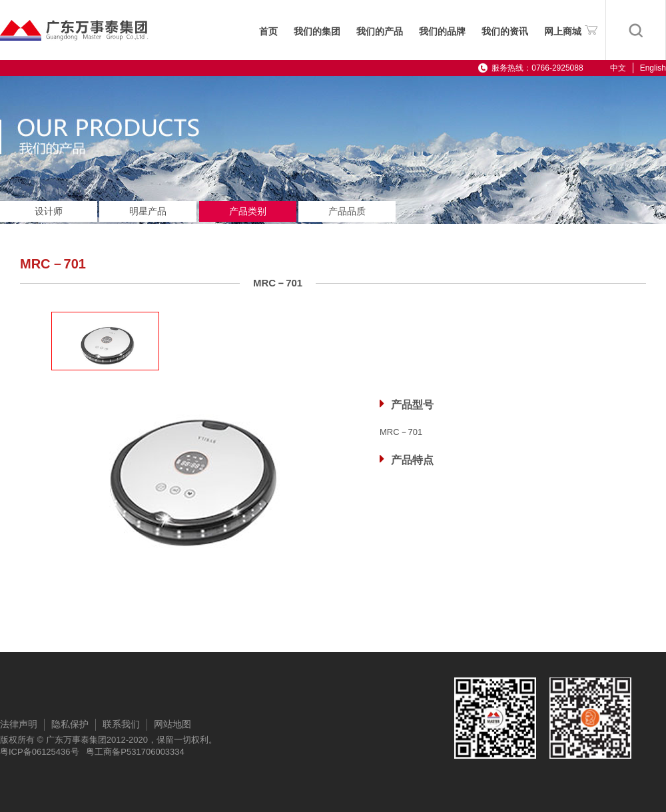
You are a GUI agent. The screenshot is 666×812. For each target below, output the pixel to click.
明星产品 (148, 211)
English (653, 68)
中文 (618, 68)
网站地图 (172, 724)
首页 (268, 32)
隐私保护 (70, 724)
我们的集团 (317, 32)
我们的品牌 (442, 32)
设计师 (49, 211)
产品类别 (248, 211)
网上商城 (571, 29)
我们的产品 (380, 32)
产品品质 (347, 211)
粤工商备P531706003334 (135, 752)
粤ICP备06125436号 (40, 752)
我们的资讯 (505, 32)
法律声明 (19, 724)
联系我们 (121, 724)
